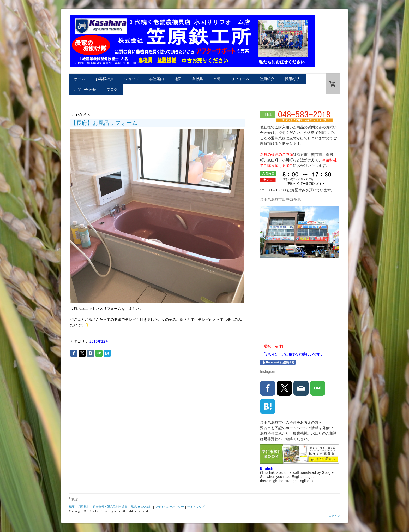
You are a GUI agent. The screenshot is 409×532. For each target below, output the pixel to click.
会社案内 (157, 79)
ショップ (131, 79)
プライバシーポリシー (170, 507)
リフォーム (240, 79)
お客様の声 (105, 79)
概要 (72, 507)
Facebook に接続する (278, 362)
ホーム (80, 79)
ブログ (112, 90)
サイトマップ (196, 507)
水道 (217, 79)
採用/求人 (293, 79)
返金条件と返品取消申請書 (110, 507)
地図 (178, 79)
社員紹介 (267, 79)
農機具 (197, 79)
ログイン (334, 515)
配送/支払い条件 (141, 507)
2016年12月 (99, 341)
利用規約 (84, 507)
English (267, 468)
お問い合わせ (85, 90)
